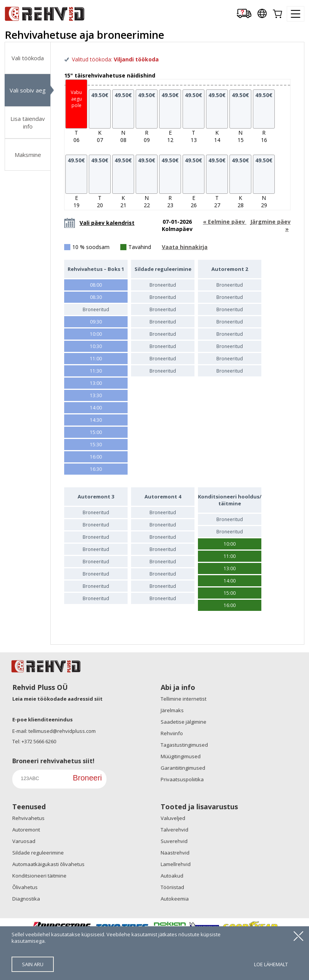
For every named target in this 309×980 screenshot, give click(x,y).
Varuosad (24, 841)
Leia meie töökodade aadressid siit (57, 699)
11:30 (96, 371)
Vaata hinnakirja (185, 247)
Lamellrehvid (176, 864)
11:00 (96, 359)
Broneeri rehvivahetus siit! (53, 761)
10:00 (96, 334)
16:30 (96, 469)
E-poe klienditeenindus (42, 719)
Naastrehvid (175, 853)
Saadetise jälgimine (184, 722)
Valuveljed (173, 818)
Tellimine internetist (184, 699)
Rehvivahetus (28, 818)
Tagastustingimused (184, 745)
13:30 (96, 395)
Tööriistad (172, 887)
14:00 (96, 408)
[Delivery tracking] (244, 14)
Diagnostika (26, 899)
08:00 (96, 285)
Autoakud (172, 876)
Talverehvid (174, 830)
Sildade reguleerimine (38, 853)
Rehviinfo (172, 733)
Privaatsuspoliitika (182, 779)
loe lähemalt (271, 964)
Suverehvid (174, 841)
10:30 (96, 346)
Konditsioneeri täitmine (39, 876)
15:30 (96, 445)
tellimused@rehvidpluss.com (62, 731)
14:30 (96, 420)
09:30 (96, 322)
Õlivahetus (25, 887)
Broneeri (87, 778)
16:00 (96, 457)
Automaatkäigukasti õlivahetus (48, 864)
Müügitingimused (181, 756)
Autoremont (26, 830)
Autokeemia (175, 899)
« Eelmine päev (225, 222)
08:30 (96, 297)
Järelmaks (172, 710)
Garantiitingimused (183, 768)
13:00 (96, 383)
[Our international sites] (262, 14)
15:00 (96, 432)
